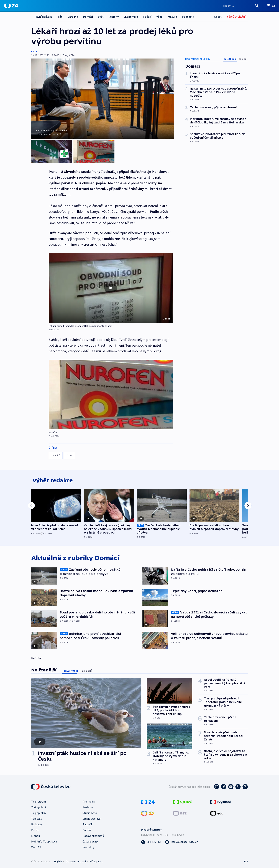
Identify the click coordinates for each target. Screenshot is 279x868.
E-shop (36, 834)
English (58, 860)
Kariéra (87, 829)
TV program (39, 800)
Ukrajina (73, 17)
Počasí (147, 17)
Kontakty (88, 846)
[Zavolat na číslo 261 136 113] (151, 841)
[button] (111, 285)
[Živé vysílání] (236, 17)
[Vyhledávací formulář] (241, 6)
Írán (60, 17)
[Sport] (218, 17)
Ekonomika (131, 17)
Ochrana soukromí (76, 860)
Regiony (114, 17)
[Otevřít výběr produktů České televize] (271, 6)
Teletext (36, 817)
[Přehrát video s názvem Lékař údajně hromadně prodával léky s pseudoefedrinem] (111, 285)
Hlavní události (43, 17)
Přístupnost (96, 860)
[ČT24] (11, 6)
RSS (246, 860)
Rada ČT (88, 823)
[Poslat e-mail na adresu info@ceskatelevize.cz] (181, 841)
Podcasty (188, 17)
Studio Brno (90, 812)
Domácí (88, 17)
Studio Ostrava (92, 817)
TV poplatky (39, 812)
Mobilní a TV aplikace (44, 840)
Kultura (172, 17)
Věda (159, 17)
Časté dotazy (90, 840)
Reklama (88, 806)
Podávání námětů (93, 834)
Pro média (89, 800)
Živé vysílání (39, 806)
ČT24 (34, 51)
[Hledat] (257, 6)
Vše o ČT (36, 846)
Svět (101, 17)
